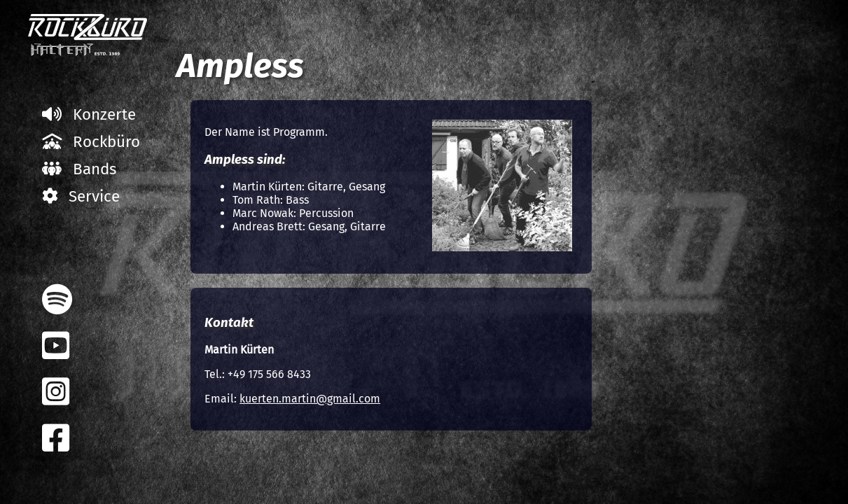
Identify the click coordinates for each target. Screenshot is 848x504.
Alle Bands (713, 121)
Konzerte (89, 114)
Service (81, 196)
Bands (79, 169)
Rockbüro (91, 142)
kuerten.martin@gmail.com (310, 399)
